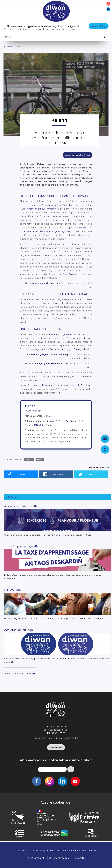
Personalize (80, 858)
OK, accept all (36, 858)
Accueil (9, 47)
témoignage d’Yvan (44, 354)
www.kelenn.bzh (33, 411)
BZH (108, 9)
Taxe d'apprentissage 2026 (22, 546)
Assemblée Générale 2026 (22, 506)
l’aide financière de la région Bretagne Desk (67, 349)
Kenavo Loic (13, 590)
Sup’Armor (72, 421)
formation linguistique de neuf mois (68, 334)
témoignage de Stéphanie (48, 364)
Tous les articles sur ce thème (20, 673)
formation (29, 459)
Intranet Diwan (99, 26)
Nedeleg (63, 354)
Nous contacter (56, 747)
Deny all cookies (59, 858)
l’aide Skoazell (70, 274)
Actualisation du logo (19, 630)
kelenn (40, 459)
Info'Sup (39, 425)
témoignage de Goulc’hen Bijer (49, 283)
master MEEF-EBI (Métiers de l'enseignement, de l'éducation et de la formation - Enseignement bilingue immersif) (56, 205)
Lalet (65, 364)
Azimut (51, 421)
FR (108, 4)
